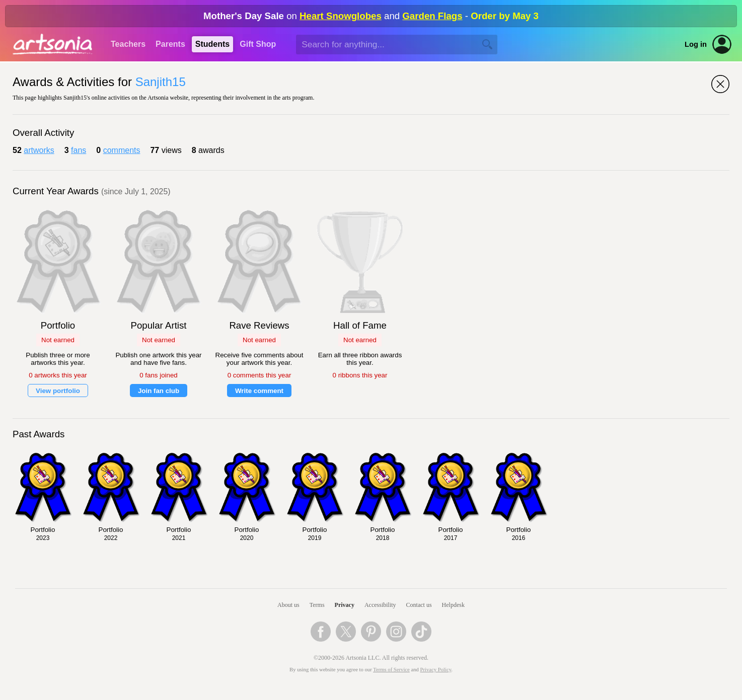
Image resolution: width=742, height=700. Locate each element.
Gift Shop (258, 44)
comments (122, 150)
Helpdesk (453, 605)
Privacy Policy (436, 670)
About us (288, 605)
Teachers (128, 44)
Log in (696, 44)
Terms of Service (391, 670)
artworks (39, 150)
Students (212, 44)
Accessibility (380, 605)
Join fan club (159, 391)
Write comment (259, 391)
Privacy (345, 605)
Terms (317, 605)
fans (79, 150)
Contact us (419, 605)
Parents (170, 44)
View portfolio (58, 391)
